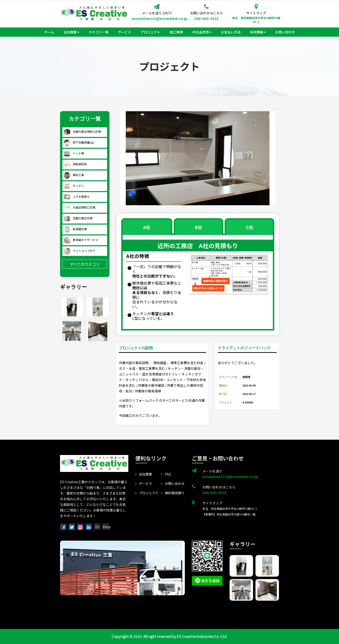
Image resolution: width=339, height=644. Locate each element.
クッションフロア (79, 251)
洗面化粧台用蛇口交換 (82, 131)
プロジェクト (147, 493)
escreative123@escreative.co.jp (157, 18)
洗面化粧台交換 (78, 218)
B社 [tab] (198, 227)
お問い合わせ (173, 483)
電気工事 (74, 175)
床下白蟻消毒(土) (79, 142)
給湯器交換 (75, 229)
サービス (144, 483)
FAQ (166, 474)
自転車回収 (75, 164)
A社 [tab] (147, 227)
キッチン (74, 186)
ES (97, 527)
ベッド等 (74, 153)
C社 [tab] (250, 227)
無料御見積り (173, 493)
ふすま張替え (77, 196)
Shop (107, 527)
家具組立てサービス (81, 240)
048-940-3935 (206, 18)
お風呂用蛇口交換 (79, 207)
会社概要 (144, 474)
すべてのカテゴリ (85, 264)
